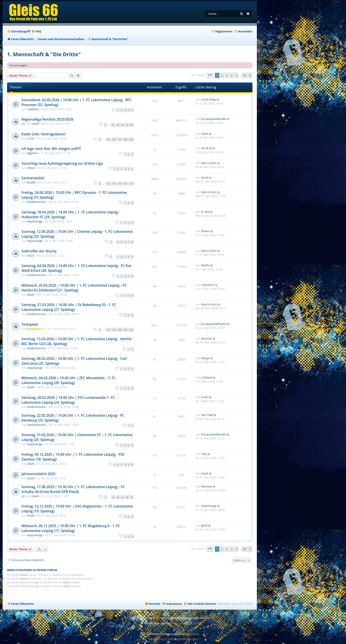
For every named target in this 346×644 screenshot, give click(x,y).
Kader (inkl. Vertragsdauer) (43, 134)
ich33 (30, 256)
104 (125, 330)
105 (131, 330)
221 (131, 139)
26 (118, 497)
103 (120, 330)
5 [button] (236, 75)
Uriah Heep (209, 99)
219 (120, 139)
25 (113, 497)
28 (127, 497)
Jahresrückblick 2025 (38, 474)
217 (108, 139)
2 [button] (222, 75)
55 (122, 125)
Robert (205, 231)
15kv (204, 454)
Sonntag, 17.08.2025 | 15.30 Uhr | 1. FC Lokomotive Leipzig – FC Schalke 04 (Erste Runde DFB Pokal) (73, 489)
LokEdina (33, 109)
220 (125, 139)
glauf (204, 525)
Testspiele (30, 324)
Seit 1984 (207, 415)
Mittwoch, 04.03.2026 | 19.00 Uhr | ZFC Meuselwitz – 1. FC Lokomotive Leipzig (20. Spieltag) (69, 380)
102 (114, 330)
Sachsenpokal (33, 178)
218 (114, 139)
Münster (207, 338)
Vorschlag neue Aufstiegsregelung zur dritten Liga (62, 163)
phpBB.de (193, 634)
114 (125, 184)
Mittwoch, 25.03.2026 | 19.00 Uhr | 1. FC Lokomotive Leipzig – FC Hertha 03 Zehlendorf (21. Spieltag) (74, 288)
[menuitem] (36, 31)
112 (114, 184)
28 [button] (244, 75)
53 (113, 125)
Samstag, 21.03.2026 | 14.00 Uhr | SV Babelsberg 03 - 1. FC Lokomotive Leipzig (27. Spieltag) (69, 307)
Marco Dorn (209, 163)
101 (108, 330)
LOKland (207, 377)
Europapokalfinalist (214, 119)
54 (118, 125)
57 (132, 125)
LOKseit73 (208, 285)
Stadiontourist (36, 202)
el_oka (205, 212)
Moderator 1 (36, 329)
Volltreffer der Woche (39, 251)
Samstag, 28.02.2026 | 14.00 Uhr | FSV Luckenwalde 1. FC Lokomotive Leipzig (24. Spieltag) (68, 400)
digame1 (33, 153)
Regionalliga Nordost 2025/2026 (47, 119)
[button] (210, 75)
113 (120, 184)
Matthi (205, 265)
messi (31, 168)
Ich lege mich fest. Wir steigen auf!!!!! (51, 149)
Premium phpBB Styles (186, 623)
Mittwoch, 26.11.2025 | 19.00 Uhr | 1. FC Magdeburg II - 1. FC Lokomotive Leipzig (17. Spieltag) (71, 528)
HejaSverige (35, 221)
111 (108, 184)
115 (131, 184)
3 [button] (227, 75)
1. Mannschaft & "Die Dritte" (44, 54)
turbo (205, 397)
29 (132, 497)
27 (122, 497)
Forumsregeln (18, 65)
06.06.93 (207, 148)
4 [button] (232, 75)
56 (127, 125)
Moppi (205, 358)
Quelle (31, 182)
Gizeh (35, 124)
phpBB (157, 618)
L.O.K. (31, 138)
